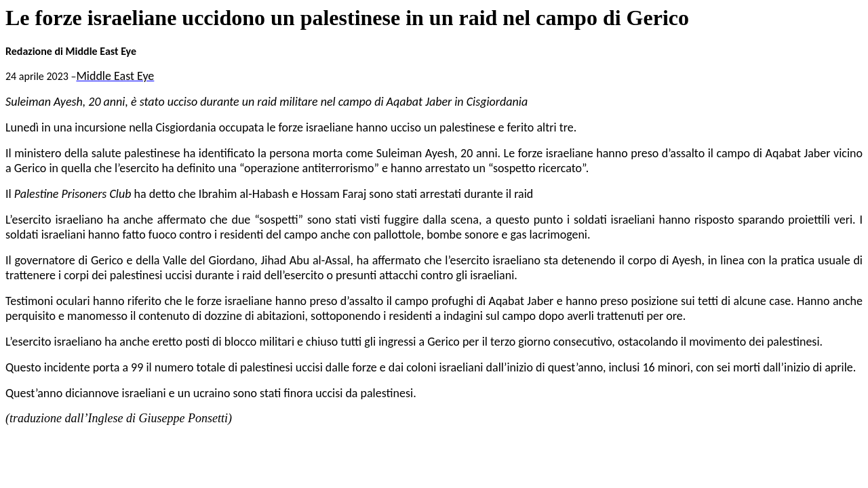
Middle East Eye (115, 76)
